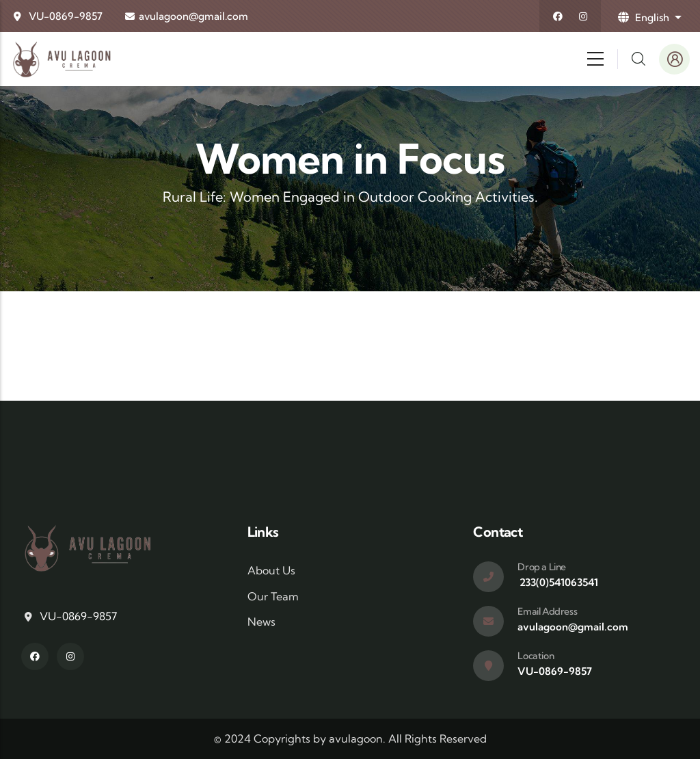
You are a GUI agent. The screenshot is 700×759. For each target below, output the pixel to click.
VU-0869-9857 (66, 16)
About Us (271, 570)
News (261, 622)
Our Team (273, 596)
